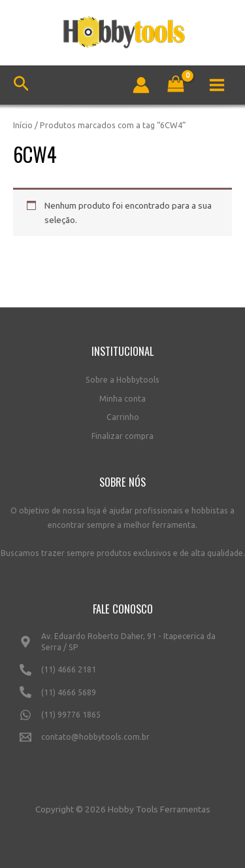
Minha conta (122, 399)
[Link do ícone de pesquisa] (21, 85)
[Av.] (122, 647)
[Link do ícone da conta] (141, 85)
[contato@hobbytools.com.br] (122, 742)
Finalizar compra (122, 436)
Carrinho (123, 417)
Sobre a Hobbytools (122, 380)
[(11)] (122, 675)
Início (23, 125)
